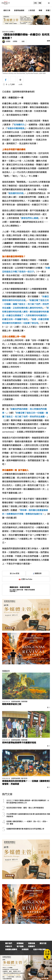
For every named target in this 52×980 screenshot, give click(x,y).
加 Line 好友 (13, 573)
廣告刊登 (43, 943)
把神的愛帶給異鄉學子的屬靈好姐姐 (19, 743)
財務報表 (25, 949)
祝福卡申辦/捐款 (39, 949)
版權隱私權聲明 (11, 949)
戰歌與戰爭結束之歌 (12, 704)
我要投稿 (32, 943)
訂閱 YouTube (26, 579)
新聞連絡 (20, 943)
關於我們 (9, 943)
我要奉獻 (14, 591)
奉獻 (40, 3)
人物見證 (31, 10)
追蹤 (23, 41)
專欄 (40, 10)
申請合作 (9, 946)
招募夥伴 (32, 946)
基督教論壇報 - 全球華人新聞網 (6, 3)
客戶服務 (20, 946)
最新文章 (7, 10)
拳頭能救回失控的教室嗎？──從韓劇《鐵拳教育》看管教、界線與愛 (26, 782)
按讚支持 (37, 573)
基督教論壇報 (19, 10)
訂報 (35, 3)
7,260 (11, 84)
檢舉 (48, 41)
